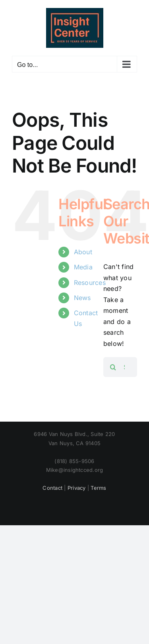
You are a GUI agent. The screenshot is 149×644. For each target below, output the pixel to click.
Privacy (77, 488)
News (82, 298)
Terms (98, 488)
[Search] (113, 367)
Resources (90, 283)
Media (83, 267)
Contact (52, 488)
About (83, 252)
